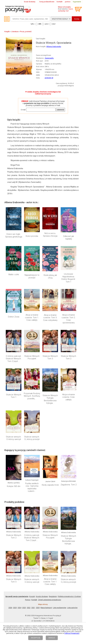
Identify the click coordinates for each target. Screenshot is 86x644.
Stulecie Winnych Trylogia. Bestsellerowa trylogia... (50, 399)
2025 (15, 608)
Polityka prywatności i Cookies (69, 596)
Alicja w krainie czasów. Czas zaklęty (69, 397)
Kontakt (34, 600)
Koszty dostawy (42, 596)
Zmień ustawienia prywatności (50, 600)
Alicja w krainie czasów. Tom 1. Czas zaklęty (32, 317)
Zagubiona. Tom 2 (69, 485)
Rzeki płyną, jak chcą (50, 276)
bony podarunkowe (47, 2)
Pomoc (28, 600)
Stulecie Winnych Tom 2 (68, 357)
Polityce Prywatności (72, 633)
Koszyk (32, 596)
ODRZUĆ (52, 638)
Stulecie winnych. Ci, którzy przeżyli (32, 438)
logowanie (77, 2)
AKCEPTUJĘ (35, 638)
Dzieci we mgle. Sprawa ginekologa (14, 235)
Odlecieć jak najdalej (68, 238)
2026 (10, 608)
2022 (29, 608)
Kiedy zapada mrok (50, 485)
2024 (19, 608)
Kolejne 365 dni (14, 486)
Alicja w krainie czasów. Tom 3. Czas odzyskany (50, 318)
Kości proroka (32, 236)
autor (47, 24)
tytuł (54, 24)
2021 (33, 608)
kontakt (60, 2)
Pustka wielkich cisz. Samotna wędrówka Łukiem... (32, 487)
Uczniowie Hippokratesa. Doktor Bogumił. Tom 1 (68, 278)
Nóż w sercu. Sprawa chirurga (50, 235)
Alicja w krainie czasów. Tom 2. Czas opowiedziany (68, 319)
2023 (24, 608)
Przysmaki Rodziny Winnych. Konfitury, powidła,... (32, 396)
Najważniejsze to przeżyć (32, 276)
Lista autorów (72, 608)
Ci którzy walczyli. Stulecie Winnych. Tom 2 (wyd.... (14, 359)
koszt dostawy (30, 2)
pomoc (68, 2)
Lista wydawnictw (60, 608)
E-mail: (23, 110)
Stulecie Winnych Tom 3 (50, 357)
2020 (38, 608)
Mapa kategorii (46, 608)
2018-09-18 (49, 78)
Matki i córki (14, 274)
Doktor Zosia (14, 317)
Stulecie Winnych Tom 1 (14, 396)
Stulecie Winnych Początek (32, 357)
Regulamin (53, 596)
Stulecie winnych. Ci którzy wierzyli (14, 438)
